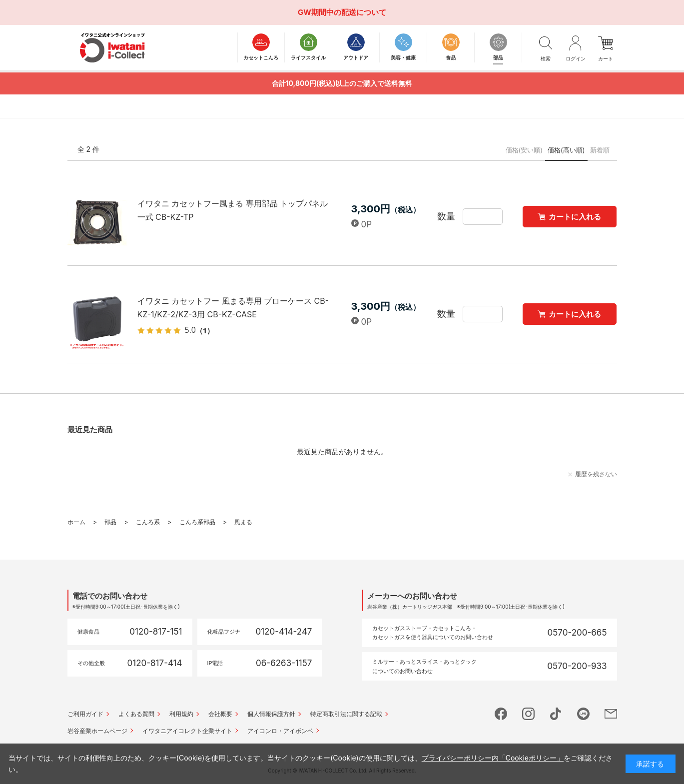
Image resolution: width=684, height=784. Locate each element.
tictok (556, 714)
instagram (528, 714)
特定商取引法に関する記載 (346, 714)
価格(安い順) (524, 150)
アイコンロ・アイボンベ (280, 731)
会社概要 (220, 714)
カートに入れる (575, 217)
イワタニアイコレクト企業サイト (187, 731)
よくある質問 (136, 714)
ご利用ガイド (85, 714)
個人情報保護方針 (271, 714)
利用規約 (181, 714)
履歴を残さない (596, 474)
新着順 (600, 150)
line (583, 714)
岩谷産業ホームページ (97, 731)
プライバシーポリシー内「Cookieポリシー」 (493, 758)
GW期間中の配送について (342, 12)
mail (611, 714)
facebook (501, 714)
